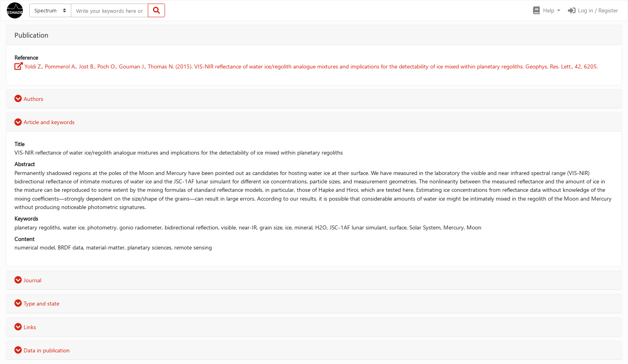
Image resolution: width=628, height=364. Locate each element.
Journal (28, 280)
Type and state (37, 303)
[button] (546, 10)
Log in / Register (592, 10)
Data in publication (42, 350)
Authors (29, 99)
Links (25, 327)
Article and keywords (44, 122)
